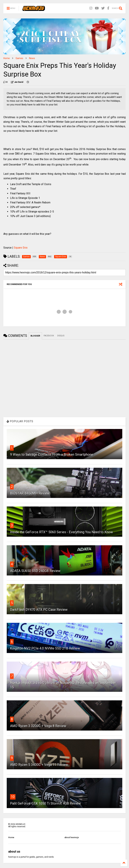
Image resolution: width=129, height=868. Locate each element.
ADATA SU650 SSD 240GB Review (35, 571)
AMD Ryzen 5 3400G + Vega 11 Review (39, 765)
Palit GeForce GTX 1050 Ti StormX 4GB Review (45, 803)
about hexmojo (72, 837)
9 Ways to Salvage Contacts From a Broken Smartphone (52, 454)
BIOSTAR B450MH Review (30, 493)
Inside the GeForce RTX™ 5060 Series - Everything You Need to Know (61, 532)
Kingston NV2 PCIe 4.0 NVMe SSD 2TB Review (45, 648)
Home (7, 58)
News (32, 58)
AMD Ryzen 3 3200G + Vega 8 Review (38, 726)
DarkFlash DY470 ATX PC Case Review (39, 610)
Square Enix (21, 248)
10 (13, 797)
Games (19, 58)
